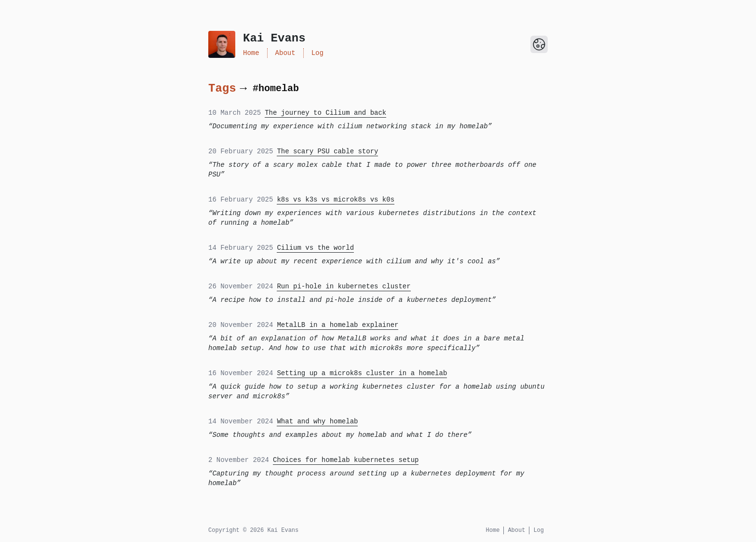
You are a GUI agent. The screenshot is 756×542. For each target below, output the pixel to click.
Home (251, 53)
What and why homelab (317, 421)
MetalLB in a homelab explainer (337, 325)
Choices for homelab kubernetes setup (346, 460)
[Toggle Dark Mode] (539, 44)
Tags (222, 88)
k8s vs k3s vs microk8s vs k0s (336, 200)
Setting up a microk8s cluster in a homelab (362, 373)
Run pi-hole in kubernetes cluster (344, 286)
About (285, 53)
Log (317, 53)
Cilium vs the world (315, 248)
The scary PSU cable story (327, 151)
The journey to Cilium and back (325, 113)
